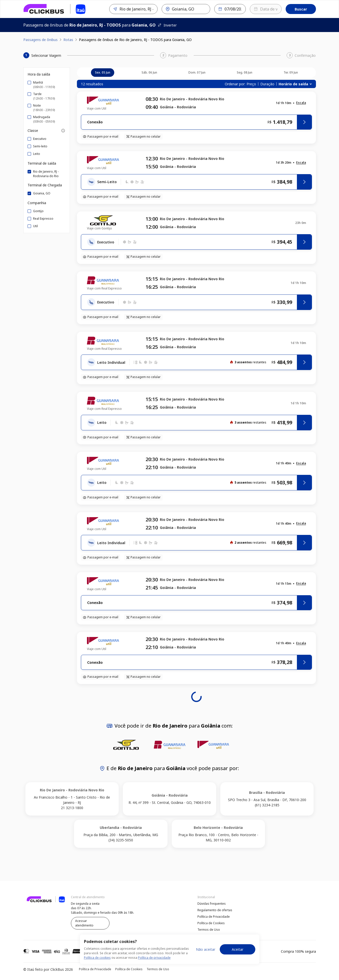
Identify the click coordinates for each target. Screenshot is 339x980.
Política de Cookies (211, 923)
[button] (301, 103)
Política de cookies (97, 966)
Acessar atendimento (84, 923)
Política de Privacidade (214, 917)
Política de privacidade (154, 966)
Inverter (167, 25)
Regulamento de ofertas (215, 910)
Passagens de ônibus (40, 40)
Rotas (68, 40)
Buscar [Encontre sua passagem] (301, 9)
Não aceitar (206, 958)
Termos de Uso (209, 930)
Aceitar (238, 958)
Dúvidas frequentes (212, 904)
